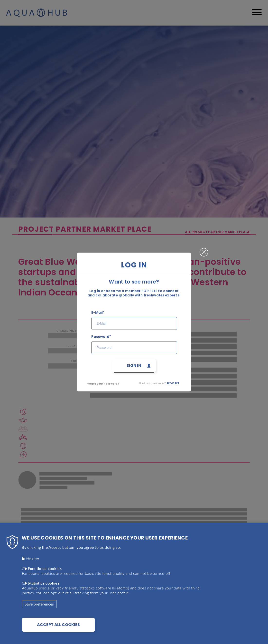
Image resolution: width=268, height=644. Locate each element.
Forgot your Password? (103, 384)
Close (204, 250)
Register (173, 383)
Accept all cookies (58, 630)
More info (33, 563)
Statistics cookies (44, 588)
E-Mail (97, 313)
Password (100, 337)
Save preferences (39, 609)
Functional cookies (45, 573)
